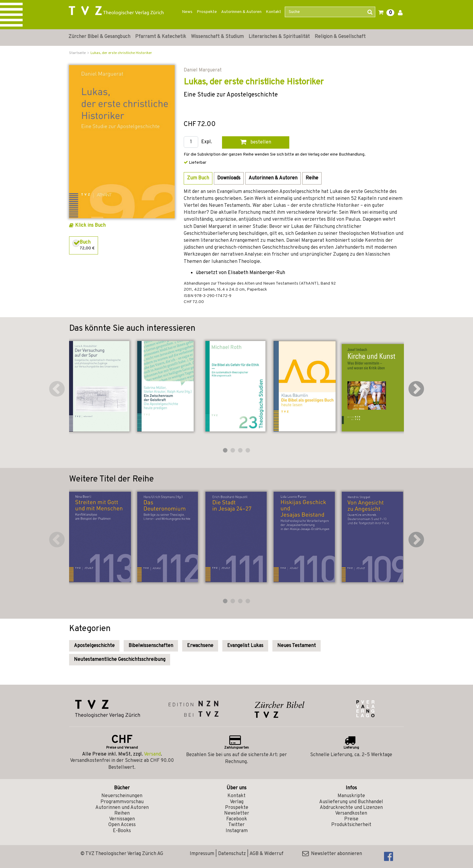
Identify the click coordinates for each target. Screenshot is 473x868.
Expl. (207, 142)
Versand (152, 754)
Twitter (237, 825)
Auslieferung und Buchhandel (351, 802)
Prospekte (207, 12)
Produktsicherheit (351, 825)
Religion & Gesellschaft (340, 37)
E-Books (122, 831)
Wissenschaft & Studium (217, 37)
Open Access (122, 825)
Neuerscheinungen (122, 796)
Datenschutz (232, 854)
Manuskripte (351, 796)
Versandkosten (351, 813)
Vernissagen (122, 819)
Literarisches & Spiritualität (279, 37)
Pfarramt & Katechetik (161, 37)
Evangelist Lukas (245, 646)
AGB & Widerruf (267, 854)
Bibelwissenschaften (151, 646)
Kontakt (273, 12)
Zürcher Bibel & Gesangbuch (99, 37)
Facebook (237, 819)
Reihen (122, 813)
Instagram (237, 831)
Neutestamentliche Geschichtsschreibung (120, 660)
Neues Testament (297, 646)
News (187, 12)
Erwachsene (200, 646)
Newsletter (237, 813)
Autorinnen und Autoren (122, 808)
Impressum (202, 854)
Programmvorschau (122, 802)
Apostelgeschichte (94, 646)
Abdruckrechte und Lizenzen (351, 808)
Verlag (237, 802)
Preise (351, 819)
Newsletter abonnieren (332, 854)
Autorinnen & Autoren (241, 12)
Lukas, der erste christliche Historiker (121, 53)
